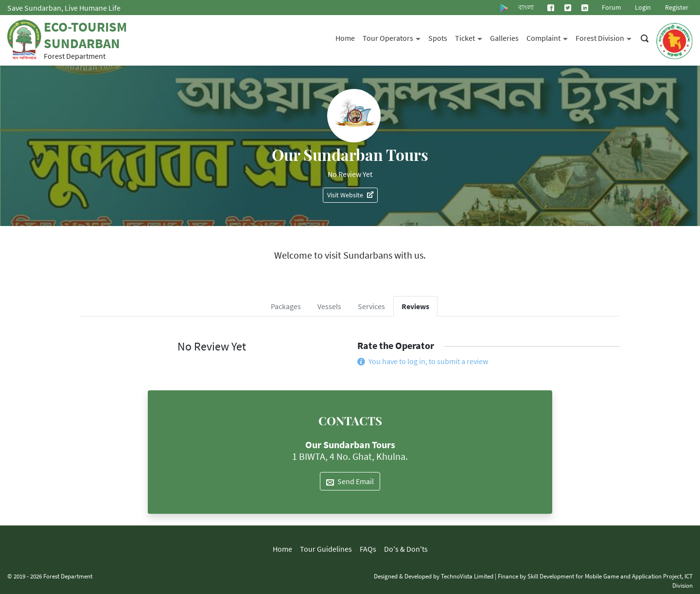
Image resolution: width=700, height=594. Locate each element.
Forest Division (605, 37)
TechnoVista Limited (467, 576)
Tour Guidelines (326, 549)
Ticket (471, 37)
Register (677, 7)
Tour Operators (394, 37)
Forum (612, 7)
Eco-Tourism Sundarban (85, 35)
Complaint (549, 37)
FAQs (368, 549)
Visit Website (350, 195)
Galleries (504, 38)
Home (345, 38)
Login (643, 7)
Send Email (350, 481)
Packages (286, 306)
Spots (438, 38)
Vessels (329, 306)
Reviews (415, 306)
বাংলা (526, 7)
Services (371, 306)
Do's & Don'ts (406, 549)
